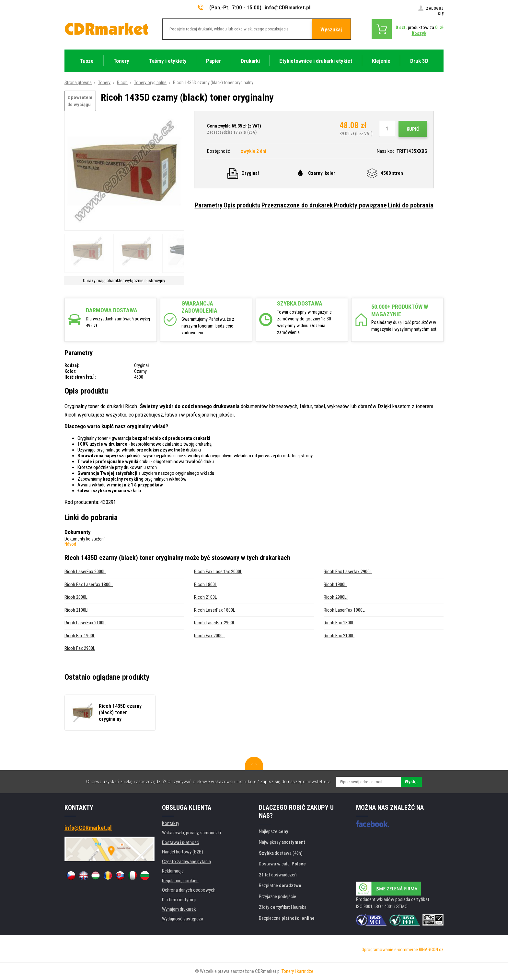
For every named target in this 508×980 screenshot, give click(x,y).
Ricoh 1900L (335, 585)
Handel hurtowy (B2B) (183, 852)
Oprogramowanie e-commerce (390, 950)
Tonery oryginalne (150, 83)
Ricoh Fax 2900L (80, 648)
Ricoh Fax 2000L (209, 636)
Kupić (413, 129)
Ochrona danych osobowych (189, 890)
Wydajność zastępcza (183, 919)
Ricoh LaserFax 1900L (344, 610)
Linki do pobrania (411, 205)
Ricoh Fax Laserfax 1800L (89, 585)
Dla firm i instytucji (179, 900)
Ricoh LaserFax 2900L (215, 623)
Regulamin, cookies (180, 881)
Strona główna (78, 83)
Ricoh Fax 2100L (339, 636)
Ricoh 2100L (206, 597)
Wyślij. (411, 782)
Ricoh (122, 83)
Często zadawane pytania (186, 862)
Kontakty (171, 823)
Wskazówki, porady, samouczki (191, 833)
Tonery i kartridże (297, 971)
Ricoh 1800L (206, 585)
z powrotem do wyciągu (80, 101)
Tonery (104, 83)
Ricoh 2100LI (76, 610)
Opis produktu (242, 205)
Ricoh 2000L (76, 597)
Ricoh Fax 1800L (339, 623)
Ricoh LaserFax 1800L (215, 610)
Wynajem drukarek (179, 909)
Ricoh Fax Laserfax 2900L (348, 572)
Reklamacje (173, 871)
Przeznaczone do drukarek (297, 205)
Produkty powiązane (360, 205)
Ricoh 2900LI (336, 597)
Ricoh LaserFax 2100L (85, 623)
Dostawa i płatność (180, 842)
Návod (70, 544)
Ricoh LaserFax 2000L (85, 572)
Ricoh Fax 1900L (80, 636)
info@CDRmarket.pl (288, 7)
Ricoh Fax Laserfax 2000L (218, 572)
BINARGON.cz (431, 950)
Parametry (209, 205)
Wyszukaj (331, 29)
